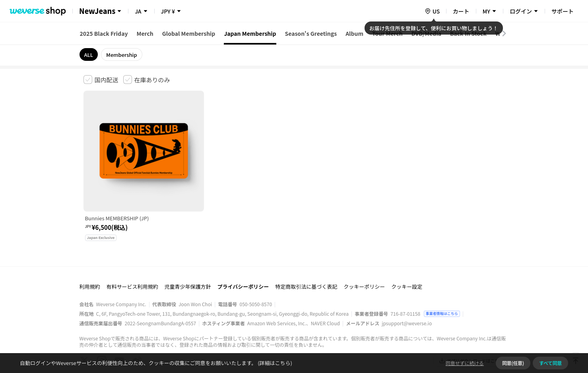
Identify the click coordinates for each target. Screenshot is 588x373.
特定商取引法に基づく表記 (306, 248)
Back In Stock (468, 33)
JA (138, 11)
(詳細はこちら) (274, 363)
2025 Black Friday (104, 33)
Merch (145, 33)
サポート (563, 11)
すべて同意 (550, 363)
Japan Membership (250, 33)
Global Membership (189, 33)
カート (461, 11)
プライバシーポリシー (243, 248)
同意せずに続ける (465, 363)
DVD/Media (426, 33)
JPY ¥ (168, 11)
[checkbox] (101, 80)
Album (354, 33)
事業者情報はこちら (442, 275)
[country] (432, 11)
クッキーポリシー (364, 248)
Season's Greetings (311, 33)
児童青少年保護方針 (188, 248)
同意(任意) (513, 363)
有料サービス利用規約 (132, 248)
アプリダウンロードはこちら (471, 322)
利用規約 (90, 248)
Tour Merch (387, 33)
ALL (89, 55)
